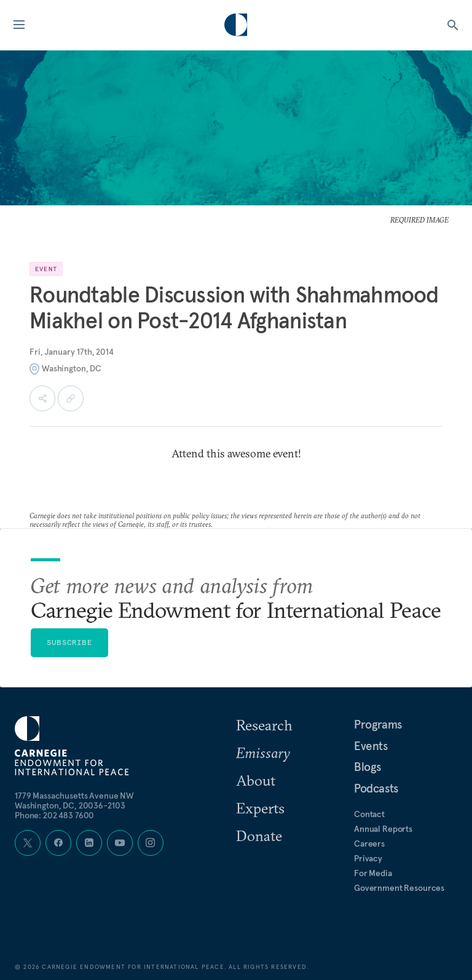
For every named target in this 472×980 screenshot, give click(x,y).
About (256, 780)
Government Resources (399, 888)
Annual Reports (383, 829)
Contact (369, 814)
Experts (260, 808)
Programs (378, 724)
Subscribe (69, 642)
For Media (373, 873)
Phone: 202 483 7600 (54, 815)
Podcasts (376, 788)
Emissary (263, 753)
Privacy (368, 858)
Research (264, 725)
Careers (369, 844)
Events (371, 746)
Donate (259, 836)
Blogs (368, 767)
